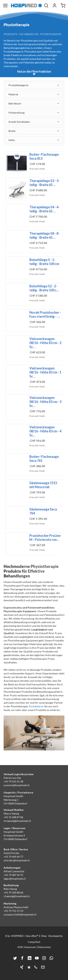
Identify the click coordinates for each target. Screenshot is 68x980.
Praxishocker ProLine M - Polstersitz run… (45, 538)
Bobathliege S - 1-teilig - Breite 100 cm (44, 262)
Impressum (30, 947)
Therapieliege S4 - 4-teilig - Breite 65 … (44, 209)
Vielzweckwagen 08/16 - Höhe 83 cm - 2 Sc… (45, 343)
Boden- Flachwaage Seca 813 (44, 156)
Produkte (11, 34)
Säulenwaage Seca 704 (43, 511)
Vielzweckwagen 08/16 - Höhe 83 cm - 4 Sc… (45, 431)
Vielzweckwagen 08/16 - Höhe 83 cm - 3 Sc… (45, 402)
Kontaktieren (36, 706)
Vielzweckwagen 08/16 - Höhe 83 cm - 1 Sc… (45, 372)
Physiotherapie (51, 34)
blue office (32, 936)
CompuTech (34, 942)
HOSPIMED (17, 936)
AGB (20, 947)
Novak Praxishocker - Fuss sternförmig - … (45, 314)
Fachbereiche (29, 34)
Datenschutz (44, 947)
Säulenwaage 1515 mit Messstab (43, 485)
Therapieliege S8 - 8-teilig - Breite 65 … (44, 235)
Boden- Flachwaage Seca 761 (44, 459)
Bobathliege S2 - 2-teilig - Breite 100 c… (44, 288)
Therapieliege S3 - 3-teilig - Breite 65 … (44, 183)
